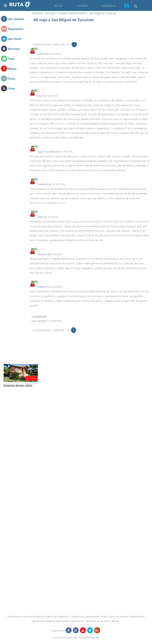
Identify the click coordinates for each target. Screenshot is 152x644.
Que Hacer (14, 39)
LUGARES (82, 6)
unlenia (42, 287)
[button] (127, 7)
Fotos (11, 59)
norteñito (43, 184)
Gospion (42, 254)
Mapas (12, 69)
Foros (11, 89)
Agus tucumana (47, 152)
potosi (41, 54)
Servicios (14, 49)
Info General (16, 19)
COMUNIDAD (109, 6)
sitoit (40, 217)
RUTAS (59, 6)
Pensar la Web (93, 638)
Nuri (40, 96)
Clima (11, 79)
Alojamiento (16, 29)
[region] (90, 33)
